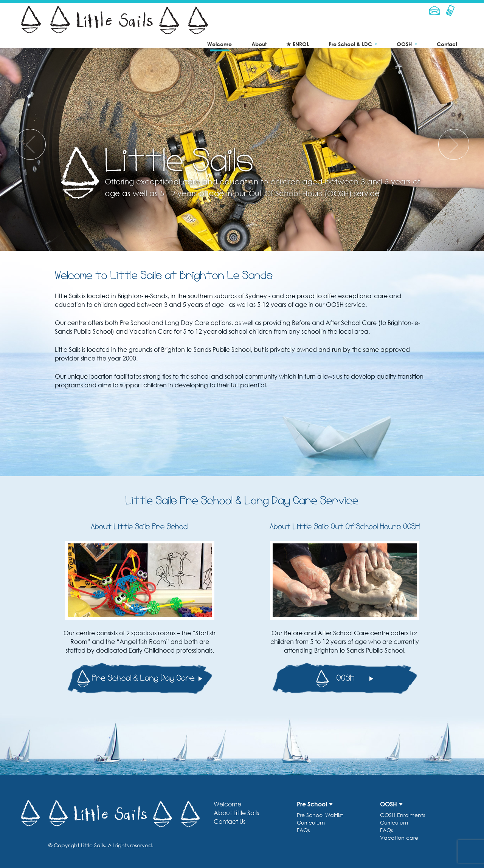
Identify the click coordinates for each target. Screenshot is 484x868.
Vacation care (399, 838)
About (259, 44)
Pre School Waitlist (320, 815)
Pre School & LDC (350, 44)
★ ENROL (298, 44)
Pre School (312, 804)
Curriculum (311, 822)
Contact (447, 44)
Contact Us (230, 822)
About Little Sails (236, 813)
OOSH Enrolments (403, 815)
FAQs (303, 830)
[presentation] (30, 144)
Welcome (220, 44)
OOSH (404, 44)
